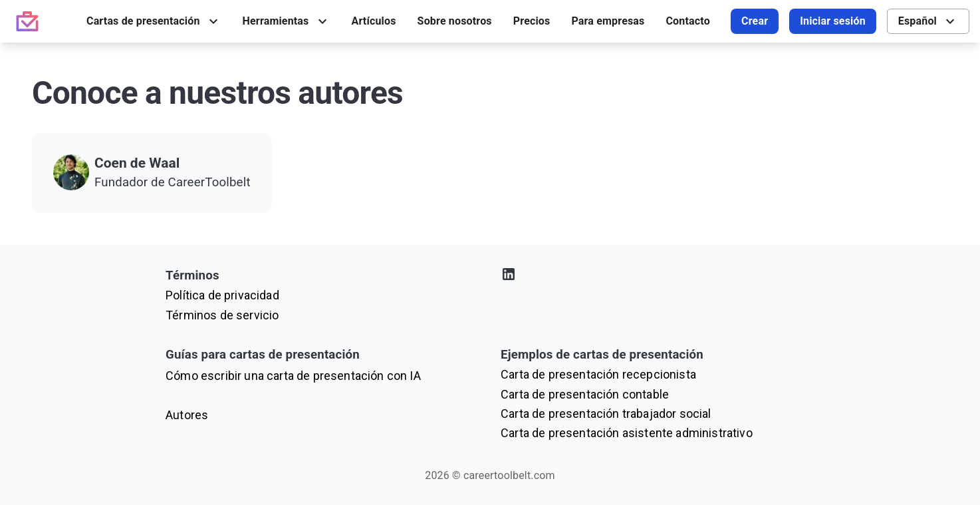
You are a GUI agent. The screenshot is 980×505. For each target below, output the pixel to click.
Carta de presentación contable (585, 394)
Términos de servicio (222, 315)
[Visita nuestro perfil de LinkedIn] (658, 276)
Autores (187, 415)
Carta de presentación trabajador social (606, 414)
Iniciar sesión (833, 21)
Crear (755, 21)
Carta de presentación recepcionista (598, 374)
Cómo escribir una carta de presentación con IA (293, 376)
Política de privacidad (222, 295)
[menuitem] (154, 21)
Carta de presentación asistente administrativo (627, 433)
